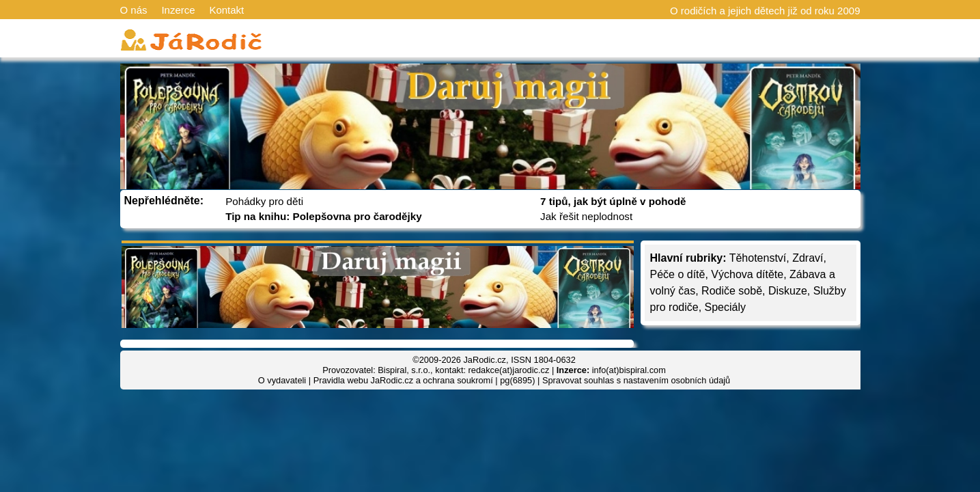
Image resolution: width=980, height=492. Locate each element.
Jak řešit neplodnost (586, 216)
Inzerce (178, 10)
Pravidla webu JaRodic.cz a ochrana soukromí (403, 380)
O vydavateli (282, 380)
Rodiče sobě (732, 291)
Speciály (725, 307)
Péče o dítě (678, 274)
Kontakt (226, 10)
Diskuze (788, 291)
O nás (134, 10)
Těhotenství (758, 258)
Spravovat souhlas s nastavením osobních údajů (636, 380)
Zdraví (808, 258)
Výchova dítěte (747, 274)
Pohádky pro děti (264, 201)
